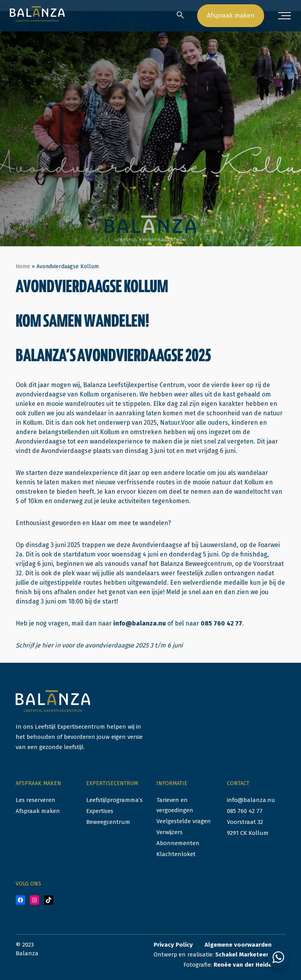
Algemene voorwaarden (238, 945)
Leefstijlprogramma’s (114, 800)
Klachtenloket (176, 854)
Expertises (100, 811)
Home (23, 266)
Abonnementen (178, 843)
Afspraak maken (231, 15)
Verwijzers (170, 832)
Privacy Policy (173, 945)
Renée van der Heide (243, 965)
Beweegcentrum (108, 822)
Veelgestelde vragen (184, 821)
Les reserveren (35, 800)
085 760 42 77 (221, 623)
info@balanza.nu (140, 623)
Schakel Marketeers (243, 955)
